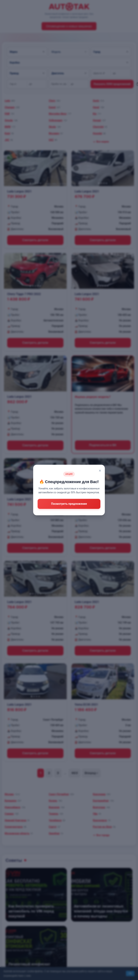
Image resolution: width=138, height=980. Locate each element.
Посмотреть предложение (69, 504)
